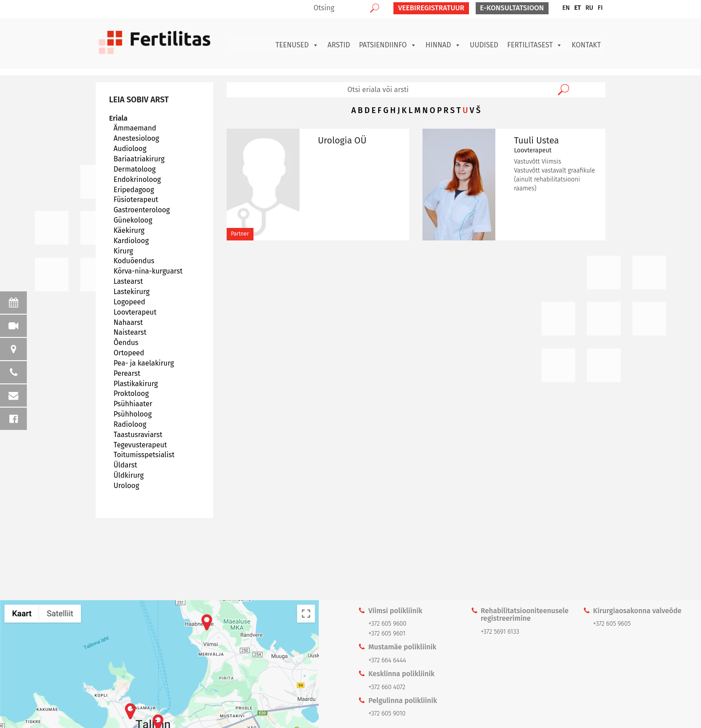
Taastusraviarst (138, 435)
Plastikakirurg (136, 384)
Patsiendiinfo (388, 45)
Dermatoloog (135, 169)
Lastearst (128, 281)
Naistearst (130, 332)
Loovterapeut (135, 312)
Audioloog (130, 149)
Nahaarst (128, 322)
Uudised (484, 45)
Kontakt (586, 45)
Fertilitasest (535, 45)
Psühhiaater (133, 404)
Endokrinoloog (137, 179)
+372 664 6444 (387, 660)
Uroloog (126, 486)
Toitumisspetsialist (144, 455)
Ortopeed (129, 353)
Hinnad (443, 45)
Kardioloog (131, 241)
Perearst (127, 373)
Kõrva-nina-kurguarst (148, 271)
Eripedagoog (134, 190)
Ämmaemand (135, 128)
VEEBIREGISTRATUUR (431, 8)
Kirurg (123, 251)
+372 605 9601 (387, 633)
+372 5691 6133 (500, 632)
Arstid (339, 45)
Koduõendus (134, 261)
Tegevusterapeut (140, 445)
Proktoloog (131, 393)
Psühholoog (133, 414)
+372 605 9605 (612, 624)
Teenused (297, 45)
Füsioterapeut (136, 200)
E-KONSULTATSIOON (512, 8)
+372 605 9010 (387, 713)
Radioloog (130, 424)
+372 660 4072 (387, 687)
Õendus (126, 343)
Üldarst (125, 465)
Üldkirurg (129, 475)
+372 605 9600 (387, 624)
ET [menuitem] (577, 8)
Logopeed (129, 302)
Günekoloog (133, 220)
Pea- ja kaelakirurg (144, 363)
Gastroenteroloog (142, 210)
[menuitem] (566, 8)
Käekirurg (129, 230)
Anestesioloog (136, 138)
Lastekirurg (132, 292)
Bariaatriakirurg (139, 159)
